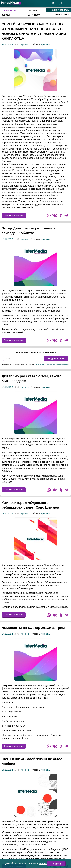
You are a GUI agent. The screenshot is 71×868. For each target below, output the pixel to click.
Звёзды (6, 15)
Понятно (56, 864)
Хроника (25, 45)
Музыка (33, 10)
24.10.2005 (7, 45)
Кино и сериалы (61, 10)
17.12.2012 (7, 387)
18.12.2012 (7, 239)
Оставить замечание (14, 215)
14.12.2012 (7, 779)
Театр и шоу (33, 15)
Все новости (9, 10)
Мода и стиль (62, 15)
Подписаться (56, 358)
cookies (43, 863)
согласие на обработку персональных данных (52, 365)
